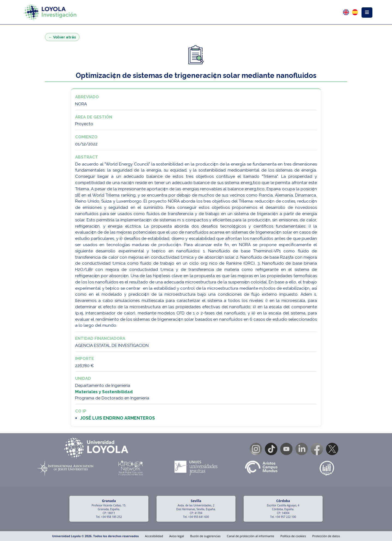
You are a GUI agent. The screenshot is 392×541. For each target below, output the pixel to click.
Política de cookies (293, 536)
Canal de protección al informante (250, 536)
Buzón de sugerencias (205, 536)
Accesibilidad (154, 536)
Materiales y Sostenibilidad (104, 392)
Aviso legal (177, 536)
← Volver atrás (62, 37)
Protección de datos (326, 536)
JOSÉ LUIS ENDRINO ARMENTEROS (117, 418)
